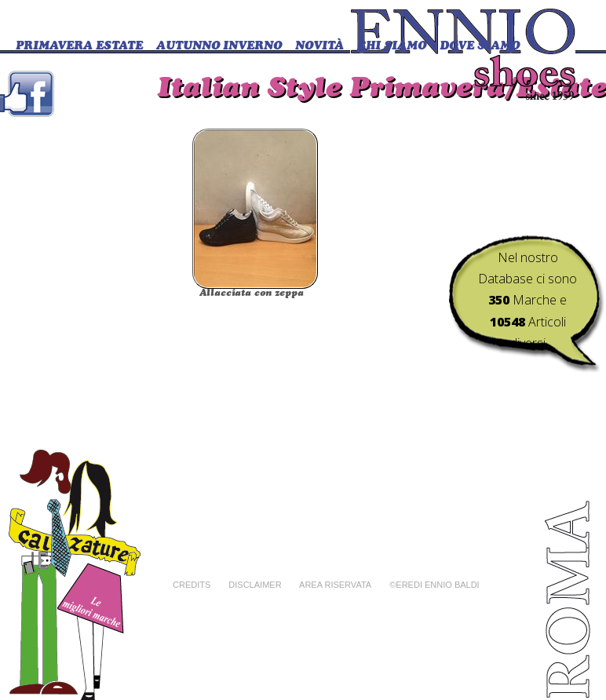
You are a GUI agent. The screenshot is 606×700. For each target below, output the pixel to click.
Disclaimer (255, 585)
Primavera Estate (79, 47)
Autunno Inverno (219, 47)
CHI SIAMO (392, 47)
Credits (192, 585)
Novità (319, 47)
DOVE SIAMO (480, 47)
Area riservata (335, 585)
